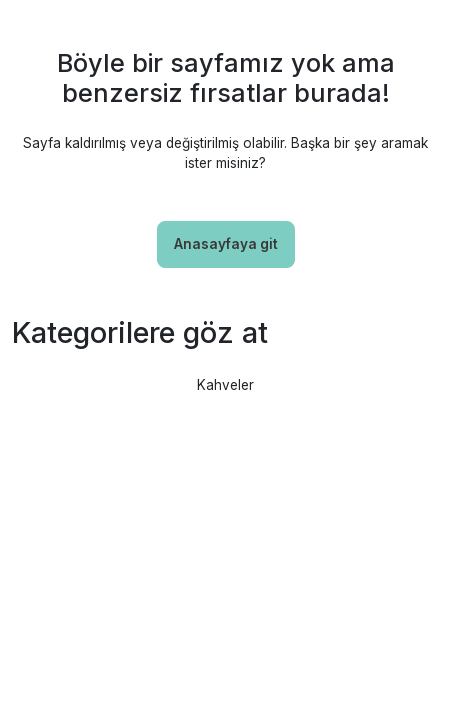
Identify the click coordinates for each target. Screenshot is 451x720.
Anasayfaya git (226, 244)
